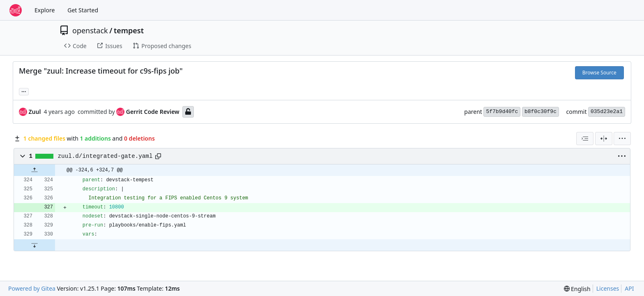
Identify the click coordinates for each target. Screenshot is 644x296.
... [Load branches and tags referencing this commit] (24, 91)
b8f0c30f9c (540, 112)
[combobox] (585, 139)
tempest (129, 30)
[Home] (16, 10)
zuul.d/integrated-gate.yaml (105, 156)
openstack (90, 30)
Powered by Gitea (32, 288)
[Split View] (604, 139)
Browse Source (599, 73)
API (629, 288)
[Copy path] (158, 156)
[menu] (622, 139)
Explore (45, 10)
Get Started (83, 10)
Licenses (608, 288)
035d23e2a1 (607, 112)
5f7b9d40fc (502, 112)
